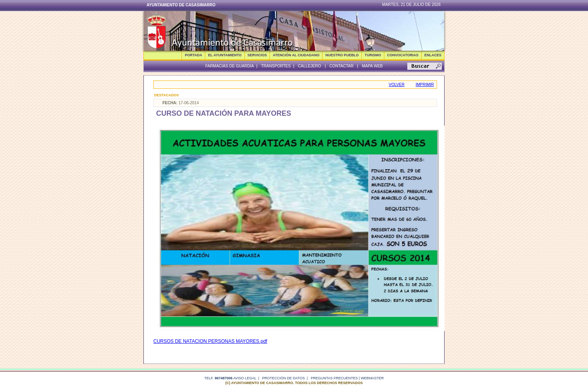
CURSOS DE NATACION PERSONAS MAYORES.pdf (210, 341)
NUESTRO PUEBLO (342, 55)
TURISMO (373, 55)
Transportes (276, 66)
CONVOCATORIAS (403, 55)
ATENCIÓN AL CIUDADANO (296, 55)
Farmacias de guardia (230, 66)
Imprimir (425, 85)
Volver (397, 85)
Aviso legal (245, 378)
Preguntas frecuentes (334, 378)
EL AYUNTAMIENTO (225, 55)
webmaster (372, 378)
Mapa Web (372, 66)
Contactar (341, 66)
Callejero (309, 66)
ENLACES (433, 55)
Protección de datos (284, 378)
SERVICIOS (257, 55)
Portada (193, 55)
